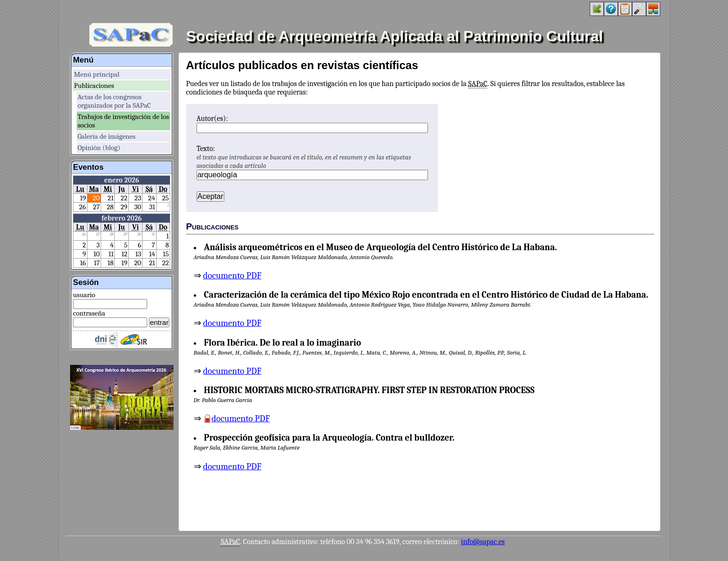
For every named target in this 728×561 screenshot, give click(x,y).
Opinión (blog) (99, 148)
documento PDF (232, 276)
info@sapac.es (483, 542)
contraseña (89, 313)
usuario (84, 295)
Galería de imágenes (107, 136)
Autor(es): (212, 119)
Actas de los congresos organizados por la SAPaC (114, 101)
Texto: (206, 149)
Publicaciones (94, 86)
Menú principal (97, 74)
